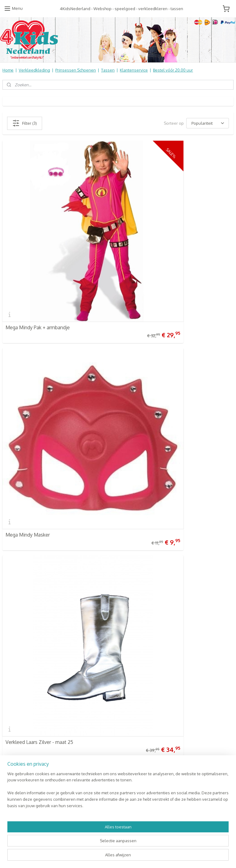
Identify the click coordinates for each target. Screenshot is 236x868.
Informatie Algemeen (22, 653)
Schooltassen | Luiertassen (106, 653)
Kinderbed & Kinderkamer (105, 672)
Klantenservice (134, 70)
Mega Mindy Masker (146, 260)
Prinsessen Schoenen (76, 70)
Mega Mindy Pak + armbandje (38, 260)
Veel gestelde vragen (23, 640)
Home (8, 70)
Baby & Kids (92, 659)
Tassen (108, 70)
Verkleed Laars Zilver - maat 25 (39, 399)
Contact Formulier (20, 678)
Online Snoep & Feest (102, 678)
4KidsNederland (22, 473)
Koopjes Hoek (94, 685)
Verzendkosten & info (23, 634)
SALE (86, 704)
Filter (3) (25, 123)
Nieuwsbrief (14, 672)
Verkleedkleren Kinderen (105, 640)
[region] (77, 839)
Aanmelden (175, 647)
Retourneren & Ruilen (23, 647)
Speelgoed (92, 666)
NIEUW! (88, 710)
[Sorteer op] (208, 123)
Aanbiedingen (94, 691)
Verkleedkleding (34, 70)
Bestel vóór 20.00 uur (173, 70)
